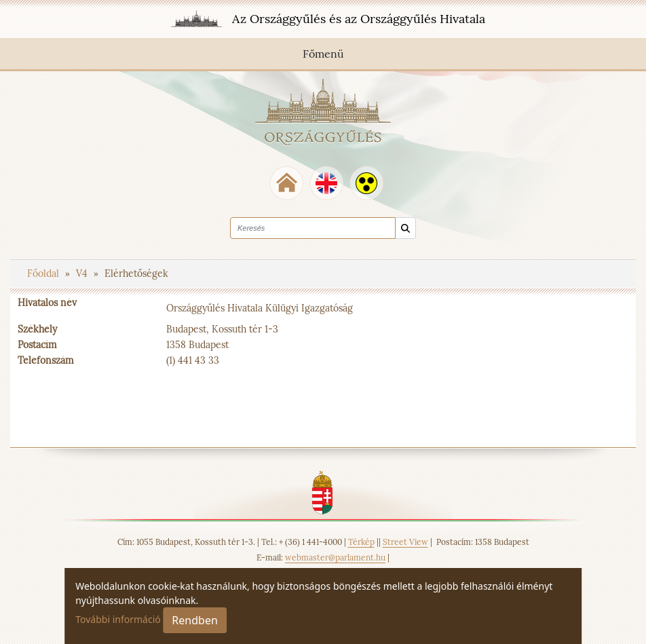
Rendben (194, 620)
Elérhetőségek (136, 273)
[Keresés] (405, 228)
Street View (405, 542)
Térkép (361, 542)
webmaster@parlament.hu (335, 557)
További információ (118, 619)
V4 (83, 273)
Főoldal (44, 273)
